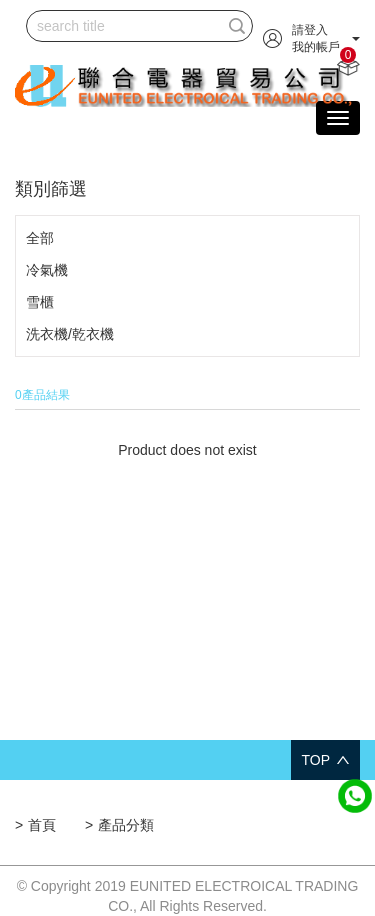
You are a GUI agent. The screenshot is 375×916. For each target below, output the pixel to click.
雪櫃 (40, 302)
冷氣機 (47, 270)
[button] (311, 38)
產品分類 (126, 825)
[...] (124, 26)
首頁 (42, 825)
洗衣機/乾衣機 (70, 334)
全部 (40, 238)
